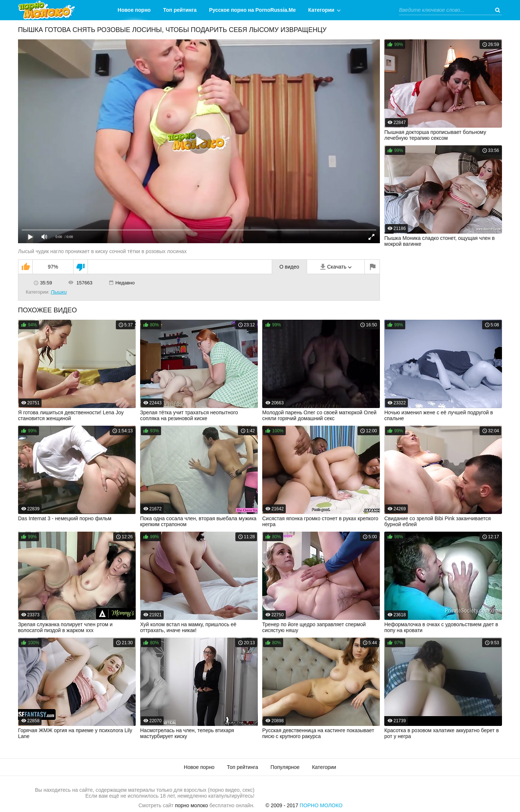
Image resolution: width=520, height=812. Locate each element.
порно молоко (192, 805)
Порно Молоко (321, 805)
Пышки (59, 292)
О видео (289, 267)
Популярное (285, 767)
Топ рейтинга (180, 10)
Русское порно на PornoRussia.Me (253, 10)
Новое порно (134, 10)
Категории (321, 10)
